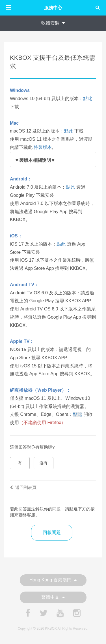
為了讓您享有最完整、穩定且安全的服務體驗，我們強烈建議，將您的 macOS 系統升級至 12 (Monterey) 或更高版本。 (53, 161)
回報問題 (52, 532)
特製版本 (43, 147)
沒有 (44, 463)
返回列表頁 (23, 487)
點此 (88, 99)
